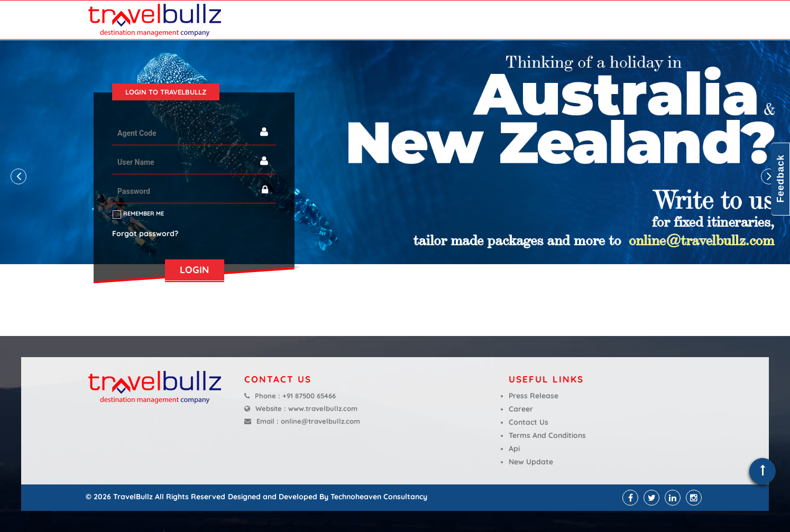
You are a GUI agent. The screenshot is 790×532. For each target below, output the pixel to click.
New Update (531, 462)
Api (514, 449)
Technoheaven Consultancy (379, 497)
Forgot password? (145, 234)
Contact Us (529, 422)
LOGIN (194, 270)
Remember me (144, 213)
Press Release (534, 396)
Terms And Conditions (547, 435)
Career (521, 409)
